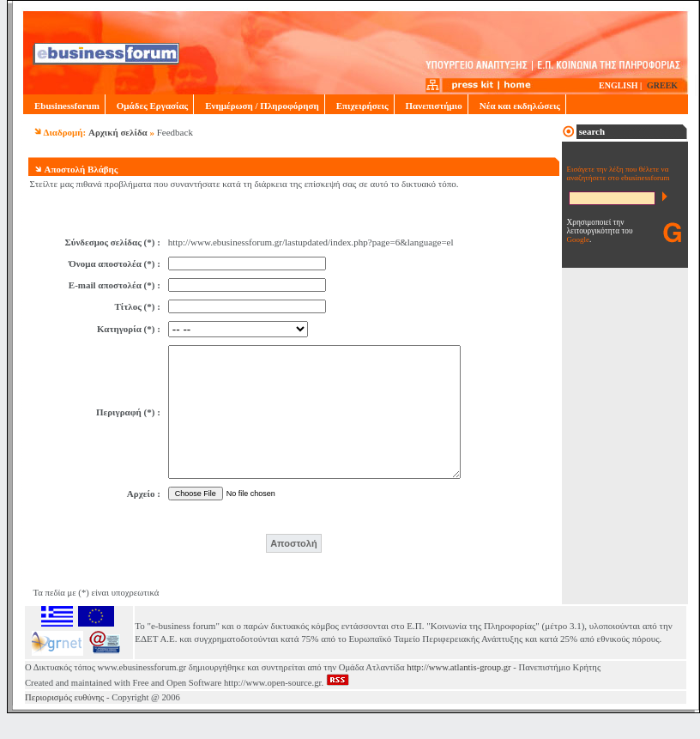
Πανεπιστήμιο (431, 106)
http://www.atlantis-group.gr (459, 693)
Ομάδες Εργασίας (149, 106)
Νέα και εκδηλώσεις (517, 106)
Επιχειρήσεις (359, 106)
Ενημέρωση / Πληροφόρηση (259, 106)
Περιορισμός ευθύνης (64, 723)
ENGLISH (619, 85)
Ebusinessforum (64, 106)
